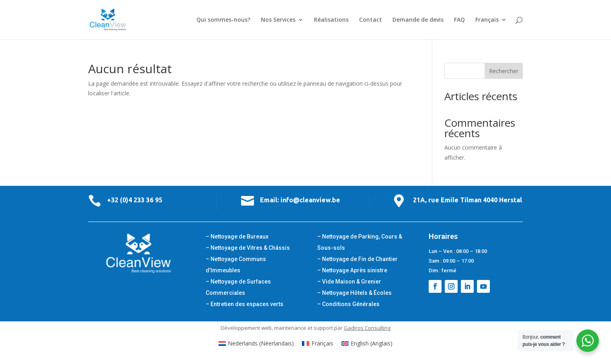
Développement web (246, 328)
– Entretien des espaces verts (245, 304)
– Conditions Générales (348, 304)
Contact (371, 20)
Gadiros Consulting (367, 328)
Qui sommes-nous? (223, 20)
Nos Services (278, 20)
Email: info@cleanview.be (300, 200)
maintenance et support (303, 328)
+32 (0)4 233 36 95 (135, 200)
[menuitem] (491, 28)
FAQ (459, 20)
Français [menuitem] (322, 343)
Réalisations (331, 20)
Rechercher (504, 71)
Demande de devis (418, 20)
